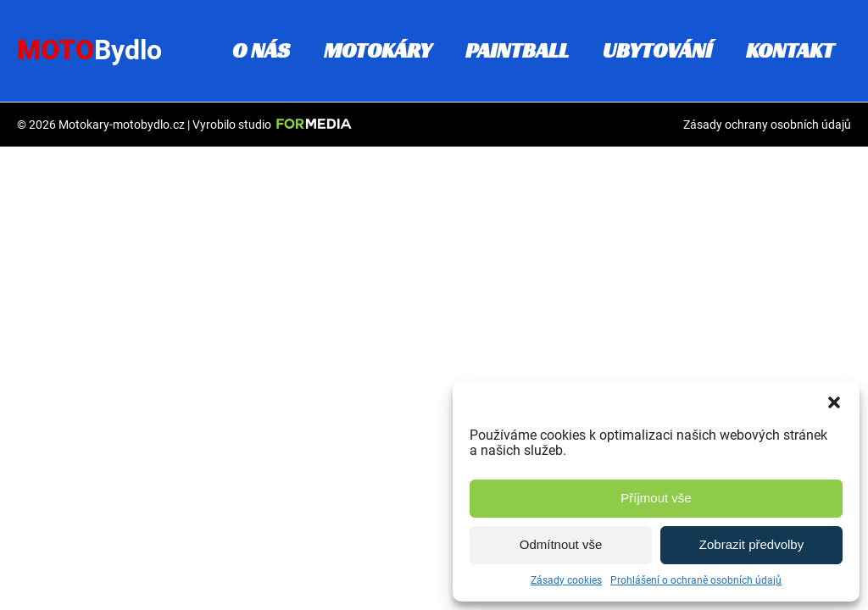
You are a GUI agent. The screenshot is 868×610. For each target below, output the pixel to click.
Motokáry (378, 50)
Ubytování (657, 50)
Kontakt (790, 50)
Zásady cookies (566, 580)
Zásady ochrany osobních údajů (767, 125)
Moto (89, 50)
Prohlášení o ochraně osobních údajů (696, 580)
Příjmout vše (656, 498)
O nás (261, 50)
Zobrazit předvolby (751, 544)
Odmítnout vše (561, 544)
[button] (834, 402)
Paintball (517, 50)
